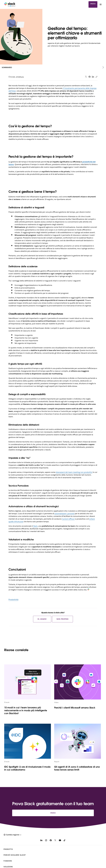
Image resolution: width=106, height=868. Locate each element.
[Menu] (100, 4)
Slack (35, 526)
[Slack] (10, 4)
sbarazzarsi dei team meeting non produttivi (74, 472)
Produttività (13, 600)
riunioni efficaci (68, 519)
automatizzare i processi (64, 514)
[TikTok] (65, 841)
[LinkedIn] (41, 841)
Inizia (93, 4)
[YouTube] (60, 841)
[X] (55, 841)
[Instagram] (46, 841)
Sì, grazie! (42, 619)
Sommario (7, 67)
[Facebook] (51, 841)
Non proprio (63, 619)
